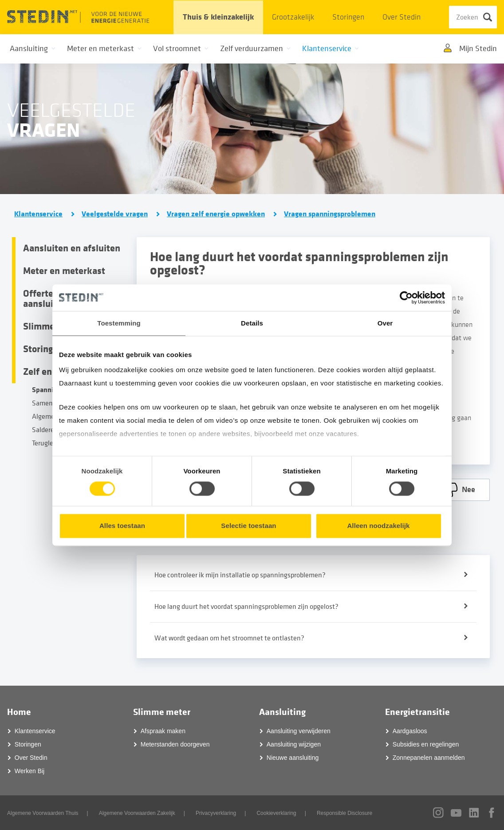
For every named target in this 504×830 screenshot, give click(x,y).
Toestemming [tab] (119, 323)
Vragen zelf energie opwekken (216, 214)
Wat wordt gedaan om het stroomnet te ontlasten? (229, 638)
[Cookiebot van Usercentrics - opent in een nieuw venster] (406, 298)
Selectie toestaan (248, 526)
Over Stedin (402, 17)
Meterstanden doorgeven (175, 744)
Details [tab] (252, 323)
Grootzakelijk (293, 17)
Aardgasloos (410, 731)
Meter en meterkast (64, 271)
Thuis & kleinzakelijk (218, 17)
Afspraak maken (163, 731)
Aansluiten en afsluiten (72, 248)
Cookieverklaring (276, 813)
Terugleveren (51, 443)
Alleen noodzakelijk (378, 526)
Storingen (348, 17)
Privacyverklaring (216, 813)
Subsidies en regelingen (426, 744)
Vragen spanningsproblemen (330, 214)
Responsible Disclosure (345, 813)
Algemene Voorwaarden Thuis (43, 813)
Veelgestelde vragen (115, 214)
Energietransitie (417, 712)
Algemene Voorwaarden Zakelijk (137, 813)
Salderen (45, 430)
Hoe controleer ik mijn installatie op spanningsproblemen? (240, 575)
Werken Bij (30, 771)
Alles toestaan (122, 526)
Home (19, 712)
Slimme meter (162, 712)
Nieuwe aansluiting (293, 758)
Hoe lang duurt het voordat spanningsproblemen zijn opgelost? (246, 607)
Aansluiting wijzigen (294, 744)
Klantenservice (38, 214)
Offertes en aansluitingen (51, 299)
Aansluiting (282, 712)
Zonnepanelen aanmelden (429, 758)
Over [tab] (385, 323)
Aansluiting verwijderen (299, 731)
